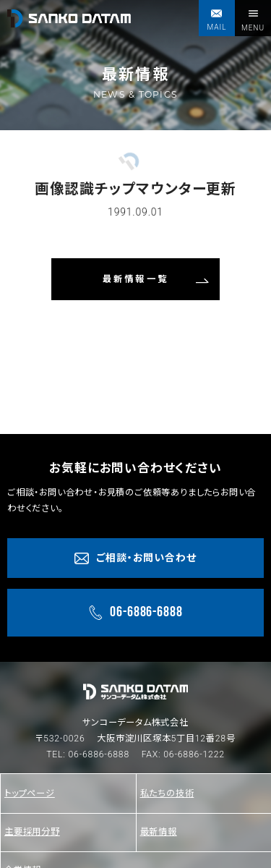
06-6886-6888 (99, 754)
